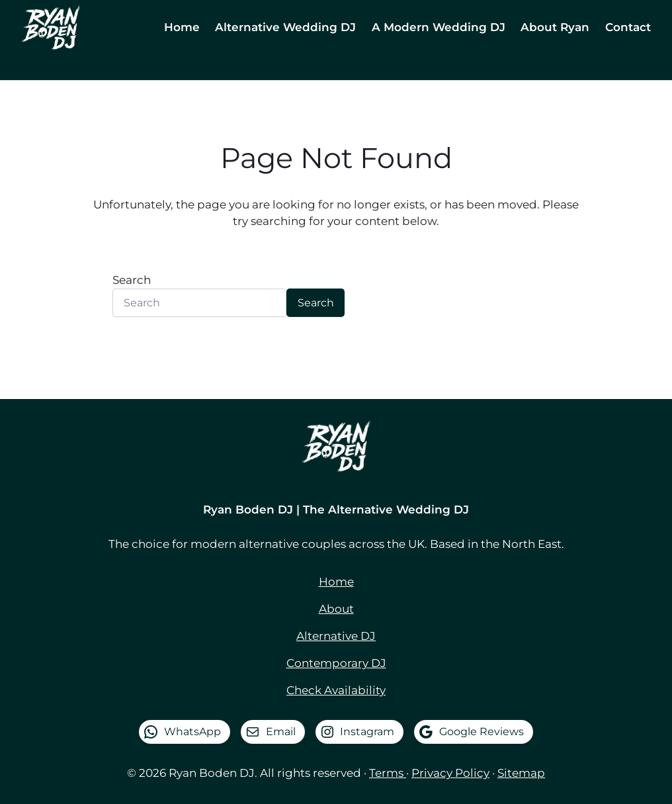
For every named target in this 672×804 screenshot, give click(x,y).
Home (336, 582)
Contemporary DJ (336, 663)
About (336, 609)
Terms (388, 773)
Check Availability (336, 690)
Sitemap (521, 773)
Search (132, 280)
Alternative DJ (336, 636)
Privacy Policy (450, 773)
